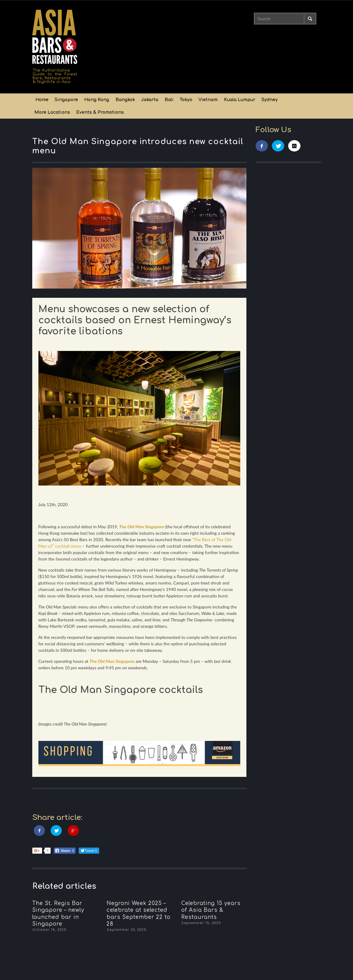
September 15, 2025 (201, 923)
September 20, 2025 (127, 930)
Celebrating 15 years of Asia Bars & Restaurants (211, 910)
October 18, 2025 (49, 930)
